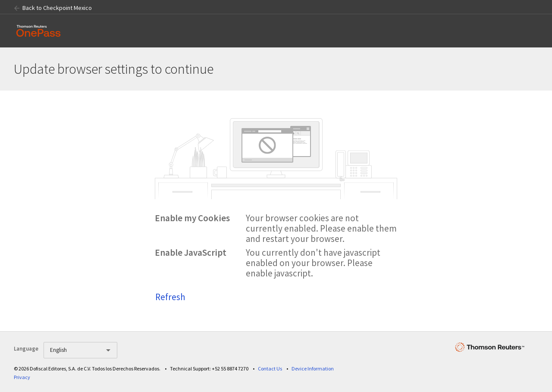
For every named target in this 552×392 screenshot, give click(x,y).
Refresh (170, 297)
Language (26, 349)
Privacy (22, 377)
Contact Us (270, 368)
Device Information (313, 368)
